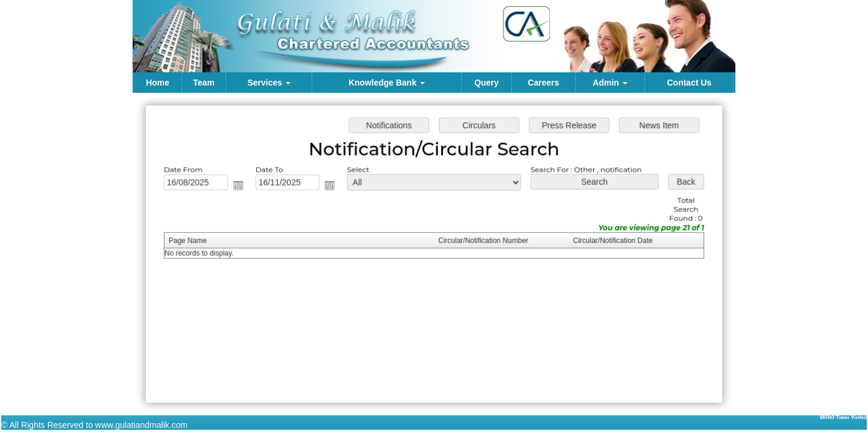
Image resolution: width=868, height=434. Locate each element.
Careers (543, 83)
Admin (610, 83)
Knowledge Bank (387, 83)
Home (158, 83)
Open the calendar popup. (242, 187)
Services (269, 83)
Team (204, 83)
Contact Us (689, 83)
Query (486, 83)
